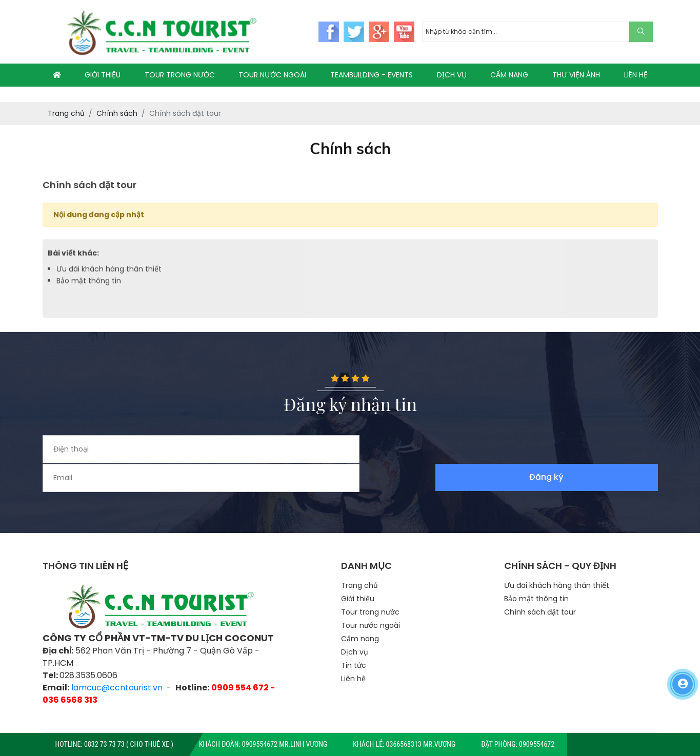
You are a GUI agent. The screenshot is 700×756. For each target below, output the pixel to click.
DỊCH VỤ (452, 75)
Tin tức (354, 637)
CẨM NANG (509, 75)
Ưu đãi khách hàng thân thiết (109, 274)
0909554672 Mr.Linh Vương (285, 744)
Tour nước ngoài (371, 597)
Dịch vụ (355, 624)
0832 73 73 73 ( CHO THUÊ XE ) (129, 744)
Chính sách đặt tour (540, 584)
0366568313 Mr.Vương (421, 744)
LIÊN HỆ (636, 75)
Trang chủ (359, 557)
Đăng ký (624, 449)
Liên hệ (353, 650)
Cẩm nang (360, 610)
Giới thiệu (358, 570)
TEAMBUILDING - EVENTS (372, 75)
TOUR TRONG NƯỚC (180, 75)
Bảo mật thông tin (89, 285)
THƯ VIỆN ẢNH (576, 75)
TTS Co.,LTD (381, 718)
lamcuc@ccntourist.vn (117, 659)
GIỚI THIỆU (103, 75)
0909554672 (537, 744)
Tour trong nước (370, 584)
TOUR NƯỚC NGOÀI (272, 75)
